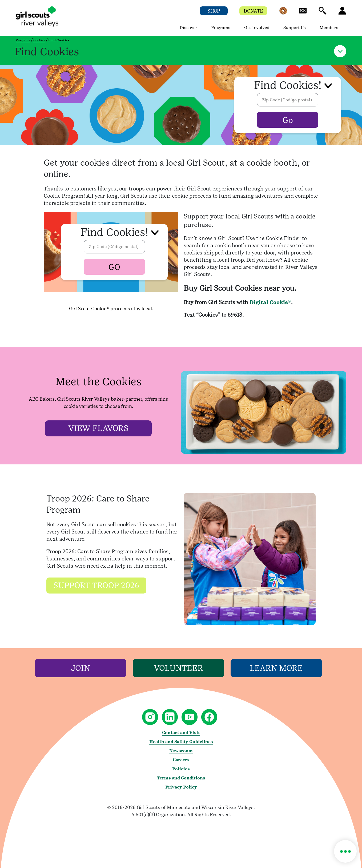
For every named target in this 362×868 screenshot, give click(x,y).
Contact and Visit (181, 733)
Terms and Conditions (181, 778)
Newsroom (181, 751)
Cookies (39, 40)
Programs (23, 40)
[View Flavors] (98, 429)
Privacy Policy (181, 787)
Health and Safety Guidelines (181, 742)
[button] (283, 13)
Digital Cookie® (270, 302)
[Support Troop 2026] (96, 587)
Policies (181, 769)
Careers (181, 760)
